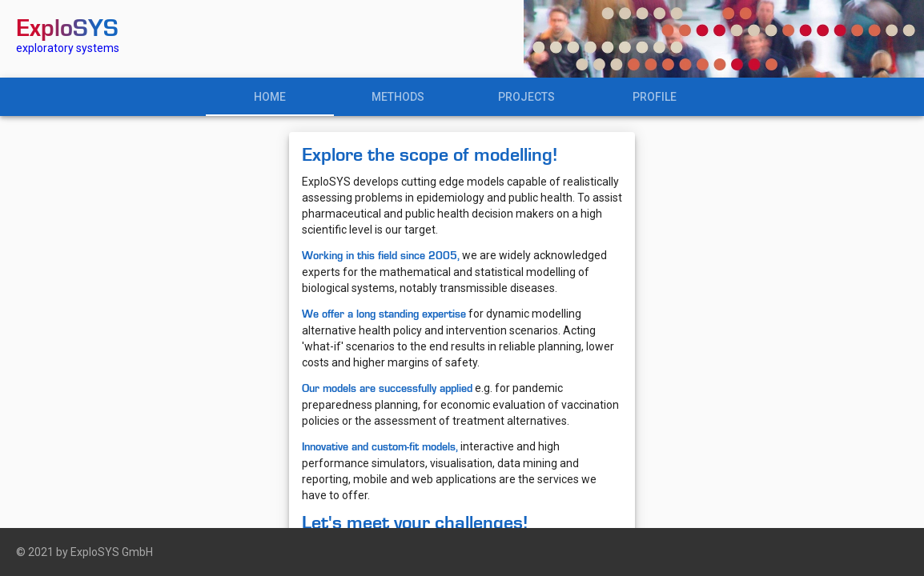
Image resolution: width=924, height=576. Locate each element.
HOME (270, 97)
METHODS (398, 97)
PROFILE (655, 97)
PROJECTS (526, 97)
